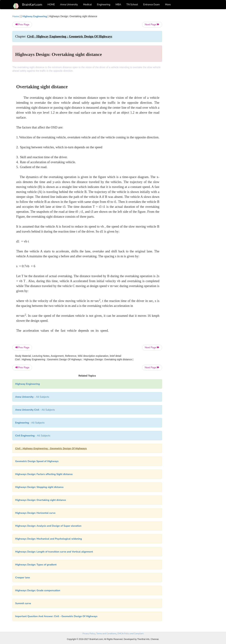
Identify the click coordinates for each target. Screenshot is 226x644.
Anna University (69, 5)
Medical (87, 5)
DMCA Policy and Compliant (130, 634)
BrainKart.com (32, 5)
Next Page (152, 25)
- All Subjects (32, 397)
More (168, 5)
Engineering (104, 5)
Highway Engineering (35, 16)
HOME (51, 5)
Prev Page (22, 25)
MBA (118, 5)
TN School (132, 5)
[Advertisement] (191, 68)
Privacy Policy (89, 634)
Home (16, 16)
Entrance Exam (151, 5)
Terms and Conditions (106, 634)
